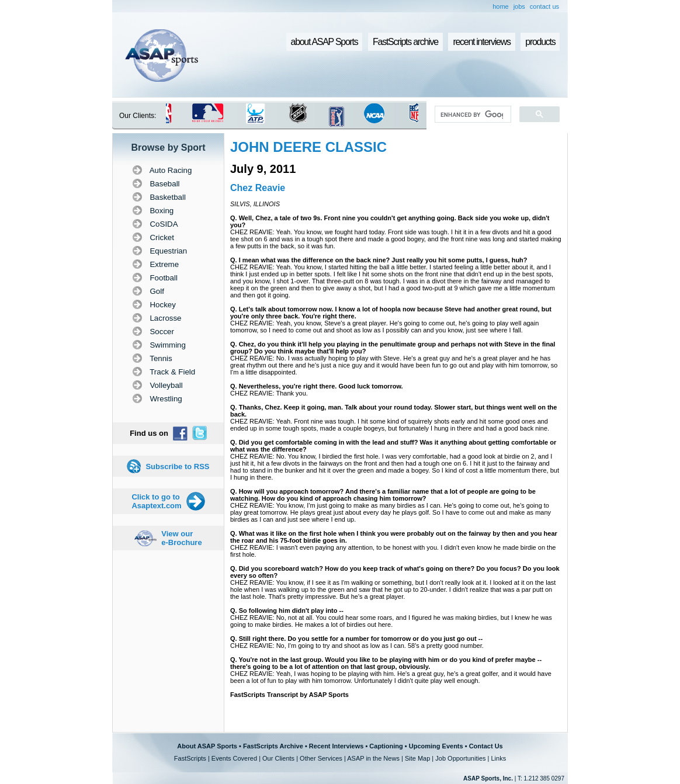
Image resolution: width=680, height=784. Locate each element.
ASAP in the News (373, 758)
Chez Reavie (258, 188)
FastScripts (190, 758)
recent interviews (481, 42)
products (540, 42)
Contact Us (486, 746)
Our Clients (278, 758)
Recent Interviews (336, 746)
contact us (544, 6)
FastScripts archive (405, 42)
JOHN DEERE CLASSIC (308, 147)
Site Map (417, 758)
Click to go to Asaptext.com (156, 501)
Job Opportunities (460, 758)
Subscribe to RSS (177, 466)
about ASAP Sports (325, 42)
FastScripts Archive (273, 746)
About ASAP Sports (207, 746)
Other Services (321, 758)
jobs (519, 6)
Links (498, 758)
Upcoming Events (436, 746)
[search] (472, 115)
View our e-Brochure (181, 538)
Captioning (386, 746)
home (501, 6)
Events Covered (234, 758)
